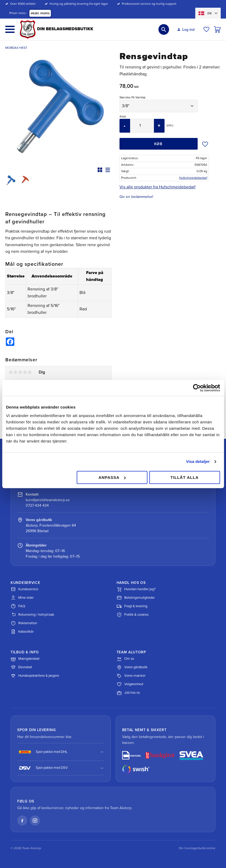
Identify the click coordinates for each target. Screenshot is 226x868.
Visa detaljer (198, 461)
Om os (125, 659)
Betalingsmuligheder (136, 598)
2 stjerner (15, 372)
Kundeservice (24, 589)
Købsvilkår (22, 632)
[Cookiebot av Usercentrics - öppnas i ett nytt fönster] (197, 388)
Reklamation (24, 623)
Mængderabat (25, 659)
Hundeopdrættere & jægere (35, 676)
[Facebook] (22, 821)
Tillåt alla (184, 477)
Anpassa (112, 477)
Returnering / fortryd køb (32, 615)
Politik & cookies (133, 615)
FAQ (18, 606)
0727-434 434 (37, 505)
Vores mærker (131, 676)
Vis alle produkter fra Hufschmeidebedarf (158, 187)
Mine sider (22, 598)
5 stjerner (30, 372)
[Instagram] (35, 821)
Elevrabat (21, 667)
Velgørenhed (130, 684)
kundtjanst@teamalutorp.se (48, 500)
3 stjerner (20, 372)
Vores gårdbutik (132, 667)
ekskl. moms (40, 13)
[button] (10, 29)
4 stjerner (25, 372)
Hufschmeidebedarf (193, 178)
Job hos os (128, 693)
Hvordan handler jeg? (136, 589)
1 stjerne (11, 372)
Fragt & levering (132, 606)
